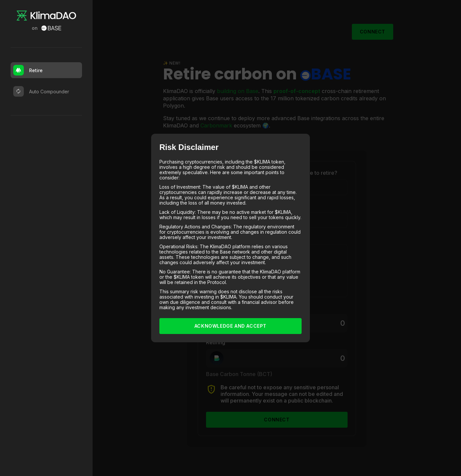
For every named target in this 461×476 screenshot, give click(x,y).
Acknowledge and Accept (230, 326)
